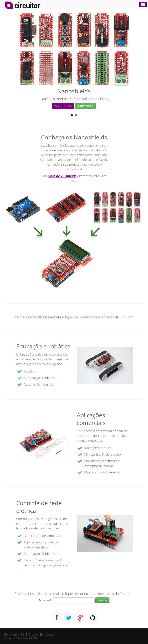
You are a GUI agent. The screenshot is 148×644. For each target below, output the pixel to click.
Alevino (115, 472)
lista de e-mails (50, 317)
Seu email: (45, 600)
